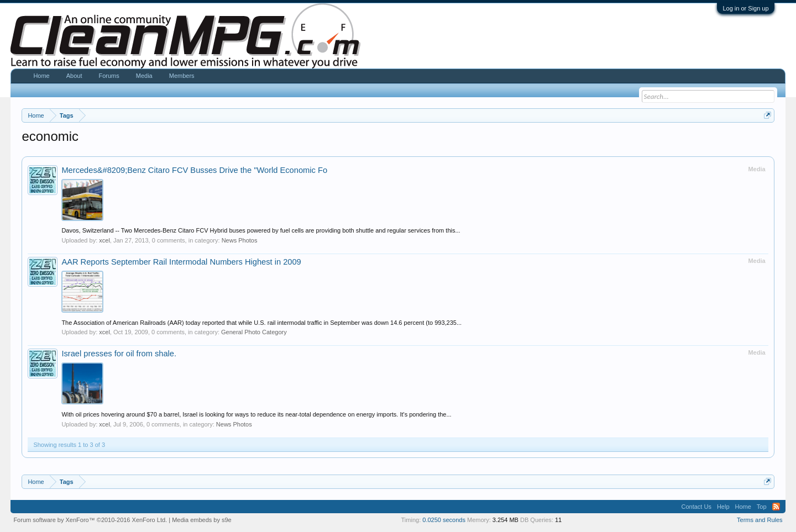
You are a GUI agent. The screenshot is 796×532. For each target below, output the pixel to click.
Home (41, 76)
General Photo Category (254, 332)
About (74, 76)
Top (762, 507)
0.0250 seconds (444, 520)
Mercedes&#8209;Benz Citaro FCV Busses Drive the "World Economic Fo (194, 170)
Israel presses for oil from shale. (119, 354)
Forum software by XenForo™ (90, 520)
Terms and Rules (760, 520)
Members (182, 76)
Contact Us (696, 507)
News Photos (240, 240)
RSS (776, 507)
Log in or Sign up (745, 8)
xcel (104, 240)
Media (144, 76)
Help (723, 507)
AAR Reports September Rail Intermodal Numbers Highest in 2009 (181, 262)
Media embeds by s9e (202, 520)
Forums (109, 76)
